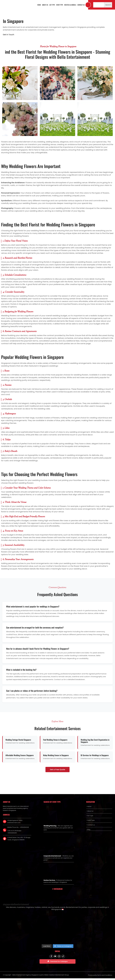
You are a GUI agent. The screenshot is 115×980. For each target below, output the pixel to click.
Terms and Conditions (105, 977)
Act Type (52, 5)
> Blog (88, 829)
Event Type (60, 5)
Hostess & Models (70, 5)
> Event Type (90, 820)
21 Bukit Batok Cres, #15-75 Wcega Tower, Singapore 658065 (19, 839)
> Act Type (90, 816)
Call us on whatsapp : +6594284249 (15, 832)
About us (45, 5)
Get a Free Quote (58, 770)
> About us (90, 811)
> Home (89, 806)
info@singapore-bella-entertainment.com (15, 821)
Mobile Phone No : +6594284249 (18, 827)
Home (39, 5)
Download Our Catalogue (57, 963)
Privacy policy (93, 977)
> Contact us (90, 825)
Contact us (81, 5)
